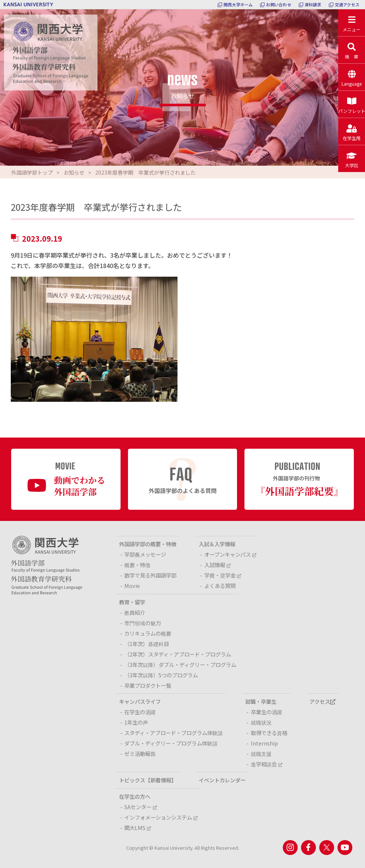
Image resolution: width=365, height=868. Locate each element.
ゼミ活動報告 (140, 753)
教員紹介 (135, 612)
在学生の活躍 (140, 712)
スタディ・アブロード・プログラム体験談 (174, 733)
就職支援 (261, 753)
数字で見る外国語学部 (150, 575)
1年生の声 (136, 722)
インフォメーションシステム (161, 817)
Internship (264, 743)
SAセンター (141, 807)
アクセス (322, 701)
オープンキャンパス (230, 554)
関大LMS (138, 828)
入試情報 (217, 565)
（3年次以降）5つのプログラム (161, 675)
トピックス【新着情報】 (148, 780)
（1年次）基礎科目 (147, 644)
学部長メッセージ (145, 554)
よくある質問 (220, 586)
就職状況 (261, 722)
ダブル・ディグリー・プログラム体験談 (171, 743)
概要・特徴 (137, 565)
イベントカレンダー (222, 780)
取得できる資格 (269, 733)
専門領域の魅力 (143, 623)
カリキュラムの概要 (148, 633)
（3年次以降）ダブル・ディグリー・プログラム (180, 664)
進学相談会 (267, 764)
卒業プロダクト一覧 (148, 685)
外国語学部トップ (32, 172)
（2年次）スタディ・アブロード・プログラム (178, 654)
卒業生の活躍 (266, 712)
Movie (132, 586)
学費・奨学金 (223, 575)
